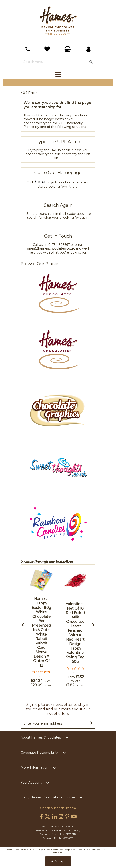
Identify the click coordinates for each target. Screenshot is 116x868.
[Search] (54, 62)
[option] (41, 628)
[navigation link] (27, 49)
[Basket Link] (48, 50)
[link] (41, 817)
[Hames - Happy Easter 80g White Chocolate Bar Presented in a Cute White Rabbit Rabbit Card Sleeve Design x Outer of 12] (41, 580)
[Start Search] (91, 62)
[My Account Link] (89, 49)
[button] (41, 674)
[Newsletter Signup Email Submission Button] (92, 723)
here (40, 182)
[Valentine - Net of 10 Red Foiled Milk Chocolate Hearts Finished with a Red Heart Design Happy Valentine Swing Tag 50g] (75, 580)
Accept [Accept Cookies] (58, 861)
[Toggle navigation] (58, 75)
